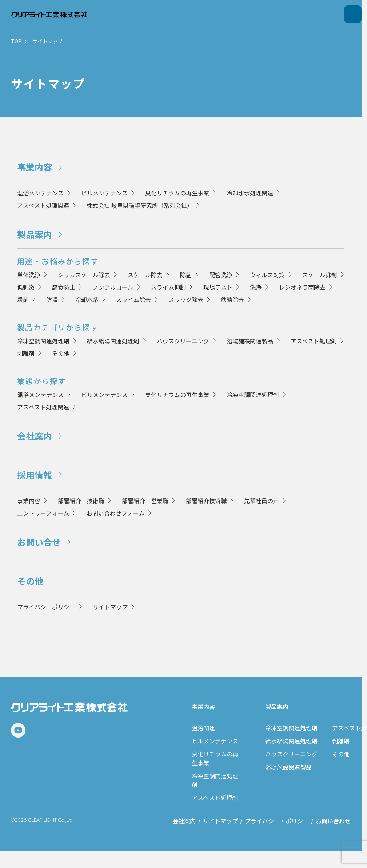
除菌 (186, 275)
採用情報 (35, 475)
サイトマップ (110, 607)
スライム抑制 (168, 287)
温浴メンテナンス (40, 193)
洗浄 (256, 287)
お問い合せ (39, 542)
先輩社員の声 (262, 501)
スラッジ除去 (186, 299)
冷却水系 (87, 299)
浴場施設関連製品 (250, 341)
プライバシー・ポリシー (277, 821)
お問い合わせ (333, 821)
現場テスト (218, 287)
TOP (16, 41)
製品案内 (35, 234)
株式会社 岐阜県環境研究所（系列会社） (140, 205)
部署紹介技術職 (206, 501)
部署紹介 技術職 (81, 501)
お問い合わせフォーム (116, 513)
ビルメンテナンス (104, 193)
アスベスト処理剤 (314, 341)
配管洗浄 (221, 275)
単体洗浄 (29, 275)
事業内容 (35, 167)
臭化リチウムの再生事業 (177, 193)
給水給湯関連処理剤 (113, 341)
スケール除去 (145, 275)
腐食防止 (64, 287)
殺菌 (23, 299)
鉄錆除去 (232, 299)
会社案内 (35, 436)
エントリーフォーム (43, 513)
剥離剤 (26, 353)
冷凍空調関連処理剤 (43, 341)
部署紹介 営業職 (145, 501)
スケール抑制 (320, 275)
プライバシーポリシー (46, 607)
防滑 (52, 299)
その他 (61, 353)
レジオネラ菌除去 (302, 287)
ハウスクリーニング (183, 341)
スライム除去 (133, 299)
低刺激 (26, 287)
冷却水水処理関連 (250, 193)
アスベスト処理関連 (43, 205)
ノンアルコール (113, 287)
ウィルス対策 (267, 275)
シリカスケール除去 (84, 275)
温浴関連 (203, 728)
